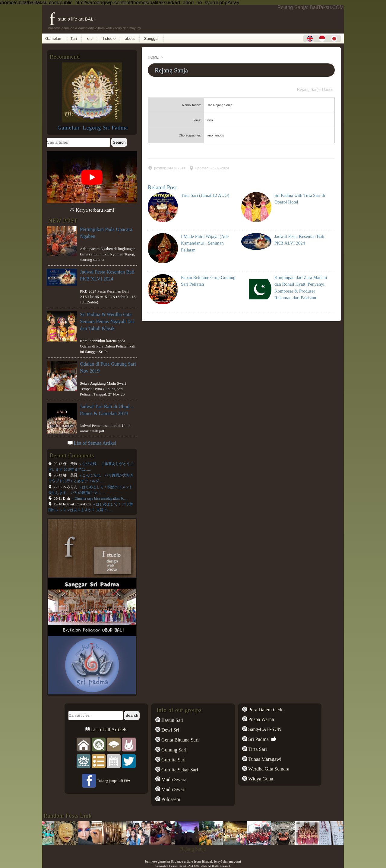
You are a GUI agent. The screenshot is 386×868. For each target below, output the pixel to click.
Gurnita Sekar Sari (179, 770)
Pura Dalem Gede (265, 710)
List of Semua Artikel (95, 443)
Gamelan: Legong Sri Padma (93, 128)
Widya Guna (260, 779)
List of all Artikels (109, 730)
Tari (74, 38)
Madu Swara (173, 779)
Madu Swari (173, 789)
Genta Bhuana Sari (179, 740)
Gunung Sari (173, 750)
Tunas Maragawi (264, 759)
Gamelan (53, 38)
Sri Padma (258, 739)
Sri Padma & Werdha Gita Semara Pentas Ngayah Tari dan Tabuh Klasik (107, 321)
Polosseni (170, 799)
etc (90, 38)
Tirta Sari (257, 749)
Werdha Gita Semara (268, 769)
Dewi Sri (170, 730)
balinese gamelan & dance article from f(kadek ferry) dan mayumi (193, 861)
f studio (109, 38)
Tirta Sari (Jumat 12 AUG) (205, 195)
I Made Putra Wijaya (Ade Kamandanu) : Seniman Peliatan (205, 243)
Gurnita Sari (173, 760)
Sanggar (152, 38)
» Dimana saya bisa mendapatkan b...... (100, 498)
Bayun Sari (172, 720)
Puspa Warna (260, 719)
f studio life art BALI (72, 19)
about (130, 38)
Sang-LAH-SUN (264, 729)
